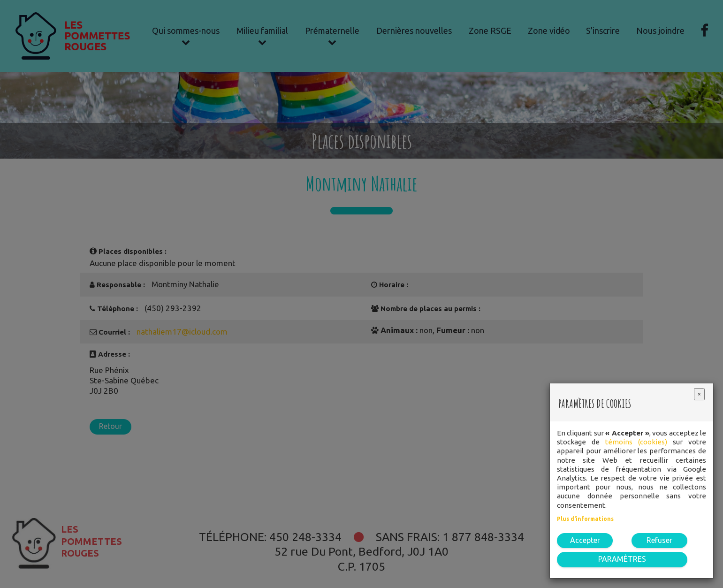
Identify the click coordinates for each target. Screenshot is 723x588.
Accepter (585, 540)
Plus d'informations (585, 519)
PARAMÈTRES (622, 559)
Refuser (659, 540)
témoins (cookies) (636, 442)
